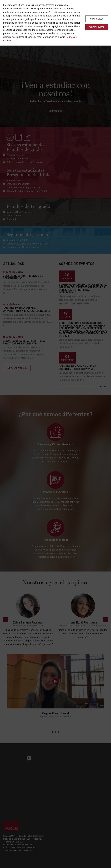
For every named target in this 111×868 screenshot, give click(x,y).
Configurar (97, 19)
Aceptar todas (97, 27)
